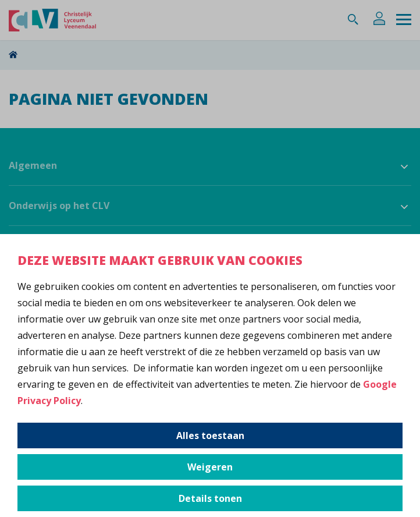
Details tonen (210, 498)
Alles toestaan (210, 435)
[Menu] (404, 20)
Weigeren (210, 467)
